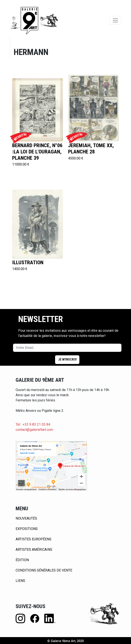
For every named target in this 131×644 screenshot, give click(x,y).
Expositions (27, 529)
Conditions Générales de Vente (44, 570)
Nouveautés (26, 518)
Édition (22, 560)
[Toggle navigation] (115, 20)
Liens (20, 581)
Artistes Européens (34, 539)
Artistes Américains (34, 550)
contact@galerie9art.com (34, 430)
